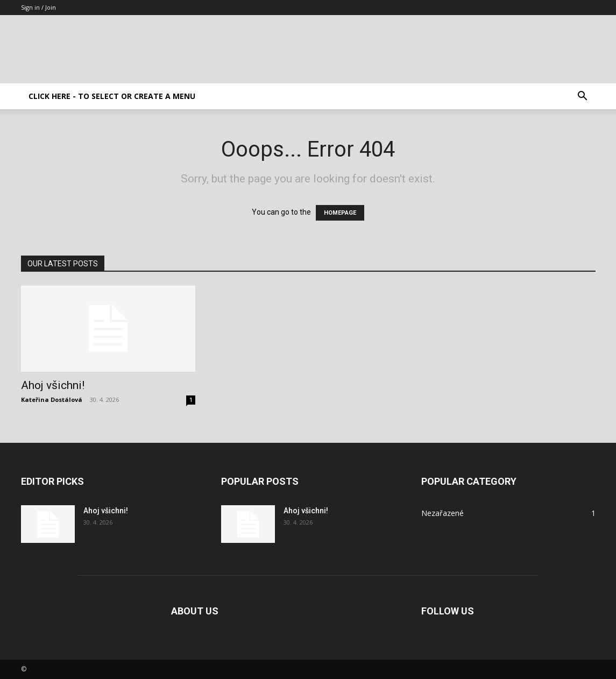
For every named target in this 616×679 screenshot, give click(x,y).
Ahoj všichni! (53, 385)
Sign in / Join (38, 7)
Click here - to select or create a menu (112, 96)
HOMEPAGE (340, 213)
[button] (583, 97)
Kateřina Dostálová (52, 399)
